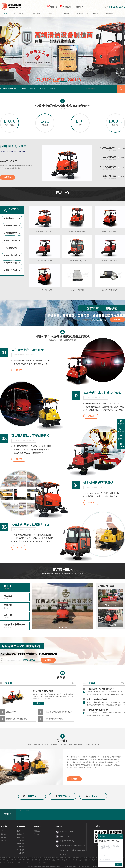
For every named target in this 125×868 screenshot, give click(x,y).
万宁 (23, 862)
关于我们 (36, 14)
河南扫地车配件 (12, 233)
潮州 (22, 858)
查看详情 (39, 703)
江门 (42, 858)
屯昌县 (18, 862)
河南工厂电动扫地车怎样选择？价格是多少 (58, 712)
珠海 (94, 858)
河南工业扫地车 (12, 255)
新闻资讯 (80, 14)
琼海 (9, 862)
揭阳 (46, 858)
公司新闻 (7, 683)
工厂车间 (17, 616)
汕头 (62, 858)
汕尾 (66, 858)
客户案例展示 (62, 572)
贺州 (12, 860)
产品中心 (51, 14)
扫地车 (21, 14)
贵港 (4, 860)
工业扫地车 (52, 89)
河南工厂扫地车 (12, 241)
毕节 (49, 860)
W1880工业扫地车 (8, 161)
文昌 (27, 862)
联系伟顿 (109, 14)
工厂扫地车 (23, 89)
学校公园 (17, 607)
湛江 (82, 858)
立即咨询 (117, 320)
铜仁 (73, 860)
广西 (98, 858)
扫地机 (27, 810)
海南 (81, 860)
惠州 (38, 858)
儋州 (36, 862)
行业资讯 (91, 683)
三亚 (89, 860)
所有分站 (44, 862)
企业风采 (93, 796)
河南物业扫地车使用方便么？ (98, 710)
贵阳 (41, 860)
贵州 (36, 860)
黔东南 (59, 860)
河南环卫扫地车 (12, 263)
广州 (14, 858)
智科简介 (32, 796)
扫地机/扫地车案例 (106, 586)
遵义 (77, 860)
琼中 (14, 862)
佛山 (30, 858)
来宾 (16, 860)
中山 (90, 858)
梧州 (28, 860)
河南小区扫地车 (12, 270)
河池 (8, 860)
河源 (34, 858)
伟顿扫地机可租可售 (13, 146)
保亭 (97, 860)
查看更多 (7, 177)
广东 (9, 858)
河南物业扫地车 (12, 248)
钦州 (24, 860)
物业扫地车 (43, 89)
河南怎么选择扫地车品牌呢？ (98, 700)
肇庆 (86, 858)
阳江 (74, 858)
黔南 (63, 860)
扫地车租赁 (21, 834)
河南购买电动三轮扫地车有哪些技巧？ (101, 689)
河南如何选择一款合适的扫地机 (17, 719)
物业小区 (17, 588)
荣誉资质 (63, 796)
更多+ (74, 683)
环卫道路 (17, 597)
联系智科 (38, 826)
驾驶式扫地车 (12, 89)
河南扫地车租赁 (12, 226)
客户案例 (66, 14)
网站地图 (96, 866)
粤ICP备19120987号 (86, 866)
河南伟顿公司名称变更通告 (43, 691)
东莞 (26, 858)
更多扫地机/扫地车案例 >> (17, 626)
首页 (6, 14)
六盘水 (53, 860)
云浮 (78, 858)
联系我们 (37, 831)
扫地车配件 (21, 837)
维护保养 (95, 14)
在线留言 (37, 834)
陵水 (6, 862)
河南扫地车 (10, 218)
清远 (58, 858)
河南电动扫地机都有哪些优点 (54, 719)
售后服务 (3, 840)
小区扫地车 (21, 853)
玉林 (32, 860)
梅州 (54, 858)
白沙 (93, 860)
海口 (85, 860)
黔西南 (68, 860)
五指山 (32, 862)
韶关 (70, 858)
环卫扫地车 (33, 89)
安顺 (44, 860)
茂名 (50, 858)
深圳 (17, 858)
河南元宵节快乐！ (12, 712)
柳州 (20, 860)
